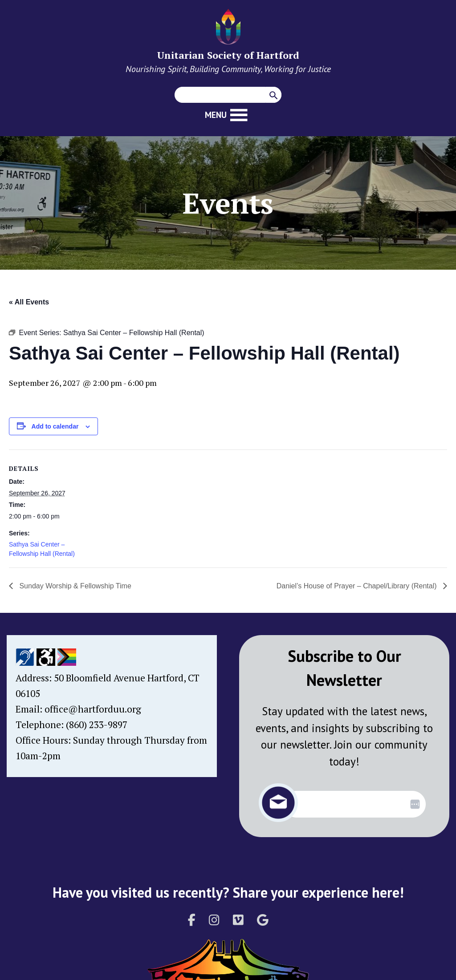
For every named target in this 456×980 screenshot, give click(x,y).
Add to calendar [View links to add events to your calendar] (55, 426)
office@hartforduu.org (93, 709)
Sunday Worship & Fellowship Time (74, 586)
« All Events (29, 302)
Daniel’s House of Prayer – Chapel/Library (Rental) (358, 586)
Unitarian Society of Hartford (228, 55)
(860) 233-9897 (97, 725)
